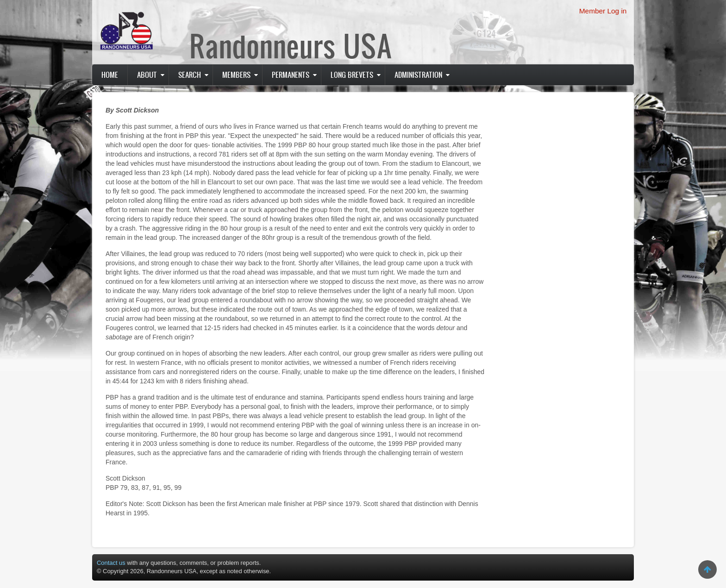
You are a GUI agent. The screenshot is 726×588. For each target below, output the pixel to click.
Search (190, 75)
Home (110, 75)
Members (236, 75)
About (147, 75)
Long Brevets (352, 75)
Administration (418, 75)
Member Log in (603, 11)
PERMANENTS (291, 75)
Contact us (111, 563)
